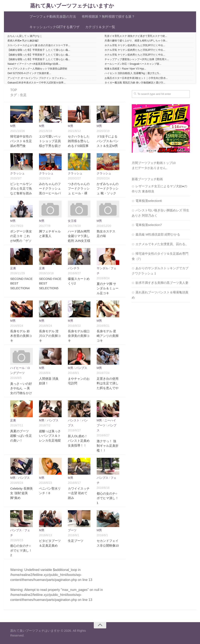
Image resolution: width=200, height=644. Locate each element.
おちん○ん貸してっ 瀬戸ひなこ (25, 36)
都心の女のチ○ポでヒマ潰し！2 (21, 550)
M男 (13, 126)
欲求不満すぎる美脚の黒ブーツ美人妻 (162, 283)
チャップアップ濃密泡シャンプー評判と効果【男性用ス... (137, 59)
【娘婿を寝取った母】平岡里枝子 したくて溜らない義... (39, 50)
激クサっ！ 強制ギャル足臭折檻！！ (108, 446)
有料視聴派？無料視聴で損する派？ (108, 17)
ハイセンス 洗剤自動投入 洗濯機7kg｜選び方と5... (133, 73)
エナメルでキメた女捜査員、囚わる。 (162, 244)
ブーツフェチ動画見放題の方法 (53, 17)
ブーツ (72, 530)
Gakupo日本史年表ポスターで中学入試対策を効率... (37, 83)
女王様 (72, 221)
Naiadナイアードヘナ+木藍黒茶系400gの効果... (34, 64)
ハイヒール (17, 368)
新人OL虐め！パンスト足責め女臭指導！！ (79, 441)
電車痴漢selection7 (149, 225)
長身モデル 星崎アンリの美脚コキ (108, 336)
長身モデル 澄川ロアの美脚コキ (50, 336)
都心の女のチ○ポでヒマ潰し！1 (108, 498)
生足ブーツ (76, 541)
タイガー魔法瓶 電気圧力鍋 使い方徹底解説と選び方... (135, 83)
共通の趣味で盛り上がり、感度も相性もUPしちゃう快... (136, 41)
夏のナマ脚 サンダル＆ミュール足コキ (108, 288)
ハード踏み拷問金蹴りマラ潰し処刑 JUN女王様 (79, 236)
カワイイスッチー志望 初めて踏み (79, 493)
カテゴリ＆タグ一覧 (100, 27)
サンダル (102, 268)
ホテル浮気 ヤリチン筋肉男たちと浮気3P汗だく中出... (135, 45)
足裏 (13, 268)
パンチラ (74, 268)
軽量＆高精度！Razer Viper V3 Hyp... (125, 69)
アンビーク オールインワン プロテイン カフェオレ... (37, 78)
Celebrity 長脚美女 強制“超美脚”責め (21, 493)
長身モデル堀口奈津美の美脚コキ (79, 336)
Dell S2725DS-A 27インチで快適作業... (29, 73)
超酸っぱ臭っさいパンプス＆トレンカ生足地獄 (50, 436)
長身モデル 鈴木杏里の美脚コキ (21, 336)
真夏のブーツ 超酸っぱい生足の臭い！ (21, 436)
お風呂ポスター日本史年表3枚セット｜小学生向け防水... (136, 78)
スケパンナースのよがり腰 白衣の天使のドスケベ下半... (39, 45)
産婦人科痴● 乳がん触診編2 (23, 41)
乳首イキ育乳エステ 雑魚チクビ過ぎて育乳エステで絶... (136, 36)
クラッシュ (17, 173)
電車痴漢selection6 (149, 201)
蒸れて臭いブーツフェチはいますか (72, 6)
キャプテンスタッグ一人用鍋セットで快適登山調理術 (37, 69)
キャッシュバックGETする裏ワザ (54, 27)
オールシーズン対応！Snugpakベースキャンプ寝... (133, 64)
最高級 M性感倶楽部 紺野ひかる (158, 234)
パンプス (81, 368)
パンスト (74, 420)
